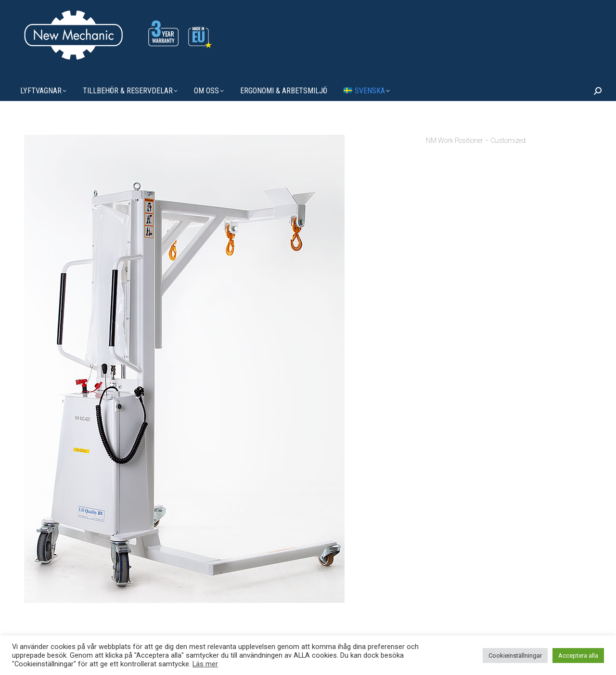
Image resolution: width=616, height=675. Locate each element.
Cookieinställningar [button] (515, 656)
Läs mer (205, 664)
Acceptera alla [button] (578, 656)
